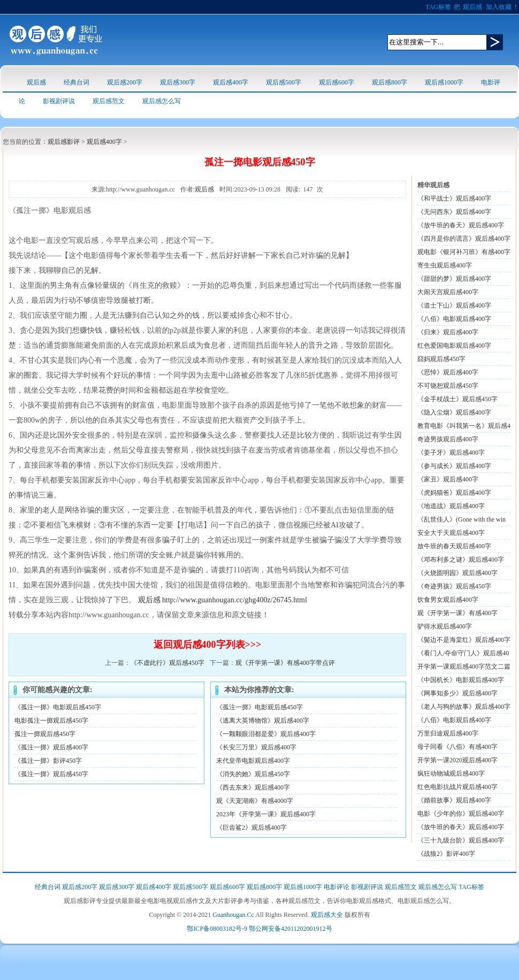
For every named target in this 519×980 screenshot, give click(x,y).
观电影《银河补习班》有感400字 (464, 252)
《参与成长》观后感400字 (454, 466)
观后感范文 (109, 101)
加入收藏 (499, 7)
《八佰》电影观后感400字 (454, 319)
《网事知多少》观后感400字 (457, 693)
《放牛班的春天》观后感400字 (461, 827)
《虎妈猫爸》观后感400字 (454, 493)
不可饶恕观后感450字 (448, 386)
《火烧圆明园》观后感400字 (457, 573)
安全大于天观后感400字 (451, 533)
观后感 (472, 7)
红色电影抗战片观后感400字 (457, 787)
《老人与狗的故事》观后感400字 (464, 707)
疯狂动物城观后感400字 (451, 774)
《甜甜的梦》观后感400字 (454, 279)
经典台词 (77, 82)
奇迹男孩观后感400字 (448, 439)
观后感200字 (125, 82)
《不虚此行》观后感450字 (167, 663)
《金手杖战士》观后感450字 (457, 399)
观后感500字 (284, 82)
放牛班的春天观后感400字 (454, 546)
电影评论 (337, 887)
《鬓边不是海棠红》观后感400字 (464, 640)
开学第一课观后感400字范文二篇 (464, 667)
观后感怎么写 (162, 101)
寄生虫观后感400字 (445, 265)
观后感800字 (390, 82)
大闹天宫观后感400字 (448, 292)
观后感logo (56, 40)
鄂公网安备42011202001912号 (291, 929)
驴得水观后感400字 (445, 626)
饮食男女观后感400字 (448, 600)
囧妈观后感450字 (441, 359)
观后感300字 (178, 82)
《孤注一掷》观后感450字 (51, 774)
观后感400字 (231, 82)
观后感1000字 (444, 82)
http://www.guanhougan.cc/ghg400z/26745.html (235, 600)
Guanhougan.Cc (233, 915)
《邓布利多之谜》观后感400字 (461, 560)
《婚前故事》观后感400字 (454, 800)
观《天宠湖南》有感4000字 (255, 801)
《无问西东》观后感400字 (454, 212)
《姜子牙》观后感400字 (451, 453)
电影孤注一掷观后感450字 (51, 721)
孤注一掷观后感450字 (45, 734)
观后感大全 (327, 915)
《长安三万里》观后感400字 (256, 747)
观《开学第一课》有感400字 (457, 613)
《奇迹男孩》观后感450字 (454, 586)
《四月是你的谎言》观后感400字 (464, 239)
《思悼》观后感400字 (448, 372)
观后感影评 (64, 142)
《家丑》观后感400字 (448, 479)
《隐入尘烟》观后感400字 (454, 412)
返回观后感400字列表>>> (208, 645)
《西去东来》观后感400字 (253, 787)
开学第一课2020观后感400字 (457, 760)
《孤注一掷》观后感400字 (51, 747)
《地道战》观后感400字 (451, 506)
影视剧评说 (59, 101)
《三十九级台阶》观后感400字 (461, 840)
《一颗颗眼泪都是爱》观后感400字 (266, 734)
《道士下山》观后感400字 (454, 305)
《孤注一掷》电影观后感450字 (58, 707)
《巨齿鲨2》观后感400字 (251, 828)
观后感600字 (337, 82)
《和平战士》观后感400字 (454, 198)
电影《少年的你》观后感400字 (461, 814)
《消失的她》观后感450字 (253, 774)
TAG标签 (438, 7)
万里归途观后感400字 (448, 733)
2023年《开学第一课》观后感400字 (266, 814)
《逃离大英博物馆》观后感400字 (263, 721)
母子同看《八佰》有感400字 (457, 747)
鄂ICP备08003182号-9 (217, 929)
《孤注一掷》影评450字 (48, 761)
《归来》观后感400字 (448, 332)
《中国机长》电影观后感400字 (461, 680)
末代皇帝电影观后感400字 (253, 761)
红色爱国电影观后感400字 (454, 346)
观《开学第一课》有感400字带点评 (285, 663)
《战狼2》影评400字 (446, 854)
